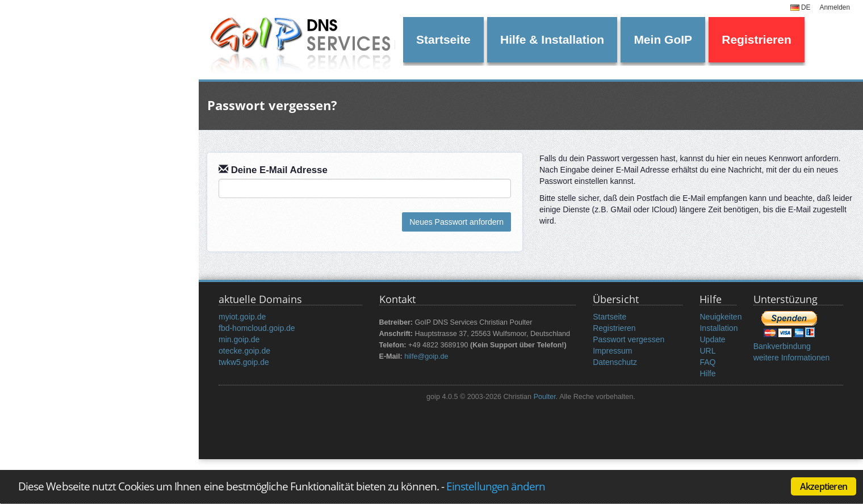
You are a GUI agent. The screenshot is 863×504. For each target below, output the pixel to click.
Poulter (545, 397)
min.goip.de (239, 339)
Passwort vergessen (629, 339)
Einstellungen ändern (496, 486)
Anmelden (835, 7)
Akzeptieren (824, 486)
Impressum (612, 351)
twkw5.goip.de (244, 362)
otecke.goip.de (244, 351)
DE (801, 7)
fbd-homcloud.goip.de (257, 328)
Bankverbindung (782, 346)
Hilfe (707, 373)
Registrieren (757, 39)
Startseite (443, 39)
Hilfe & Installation (552, 39)
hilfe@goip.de (426, 356)
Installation (719, 328)
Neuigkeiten (720, 317)
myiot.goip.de (242, 317)
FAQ (707, 362)
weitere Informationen (792, 358)
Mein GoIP (663, 39)
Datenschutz (615, 362)
